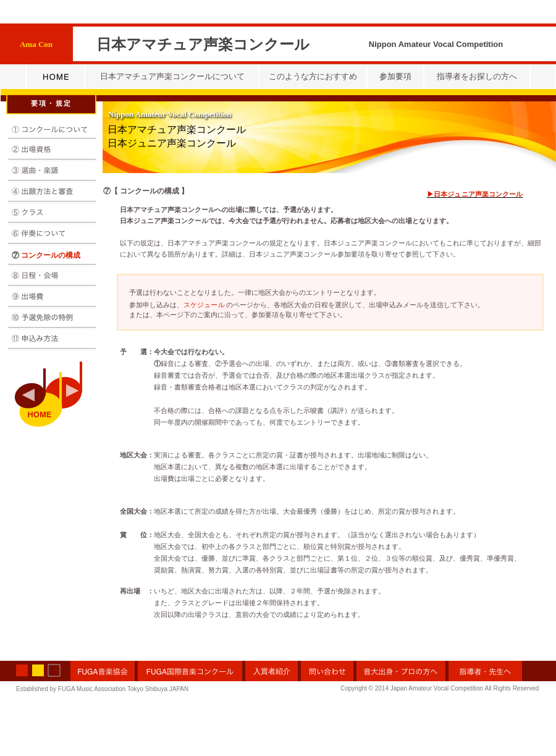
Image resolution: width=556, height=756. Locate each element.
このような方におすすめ (313, 76)
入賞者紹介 (272, 671)
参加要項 (395, 76)
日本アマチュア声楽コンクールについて (172, 76)
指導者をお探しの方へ (477, 76)
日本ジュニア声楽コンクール (172, 143)
